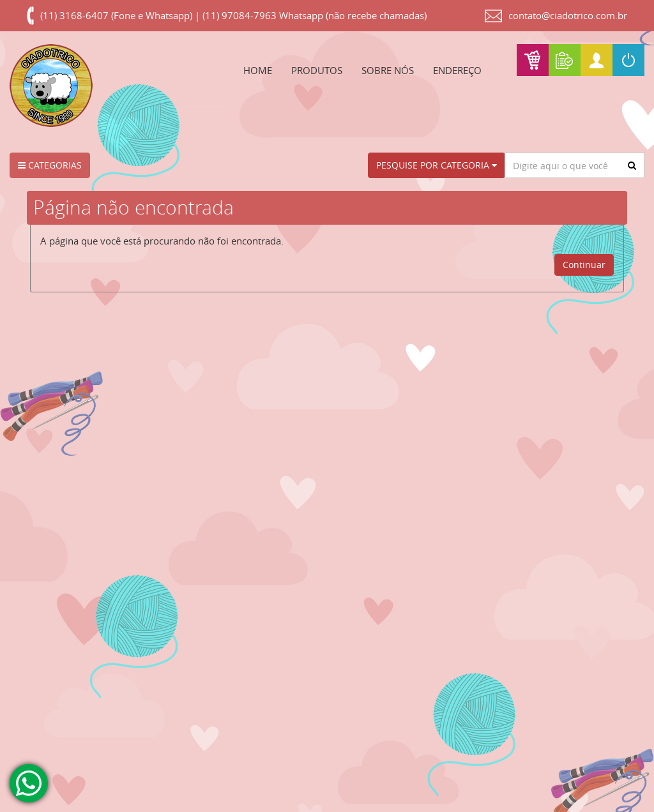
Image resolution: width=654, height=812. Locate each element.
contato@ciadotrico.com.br (568, 15)
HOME (258, 70)
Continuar (584, 265)
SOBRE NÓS (388, 70)
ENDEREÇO (457, 70)
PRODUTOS (317, 70)
